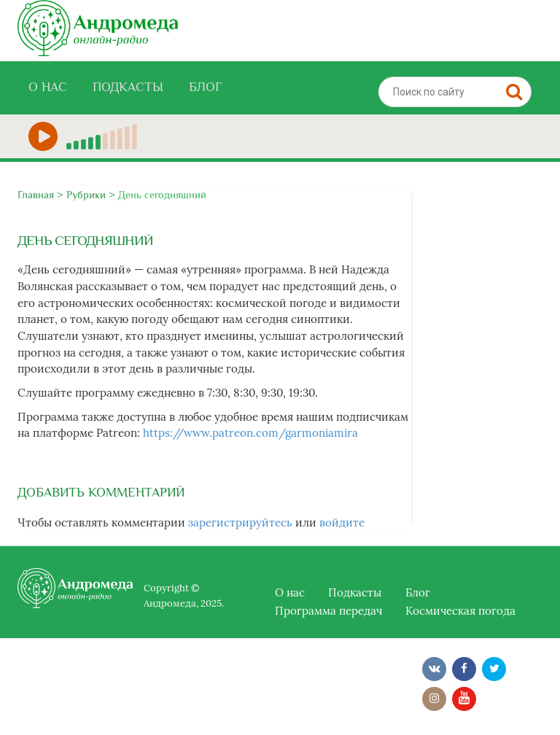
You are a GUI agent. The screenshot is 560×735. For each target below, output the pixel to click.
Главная (36, 195)
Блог (206, 87)
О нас (48, 87)
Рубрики (86, 195)
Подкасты (128, 87)
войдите (342, 522)
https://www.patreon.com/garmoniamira (250, 433)
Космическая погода (460, 611)
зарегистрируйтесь (240, 522)
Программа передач (328, 611)
